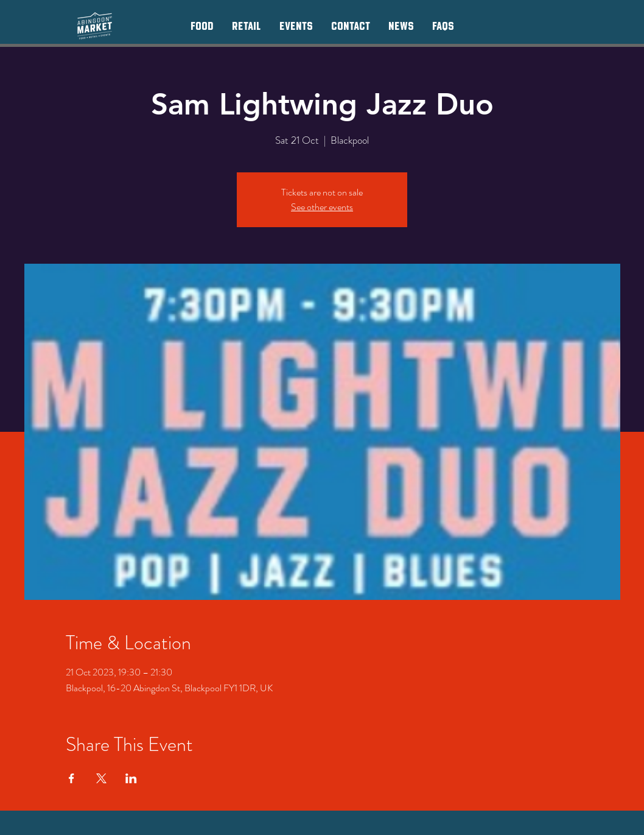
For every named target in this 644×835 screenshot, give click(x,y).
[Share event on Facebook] (72, 778)
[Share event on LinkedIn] (131, 778)
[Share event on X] (101, 778)
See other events (322, 207)
